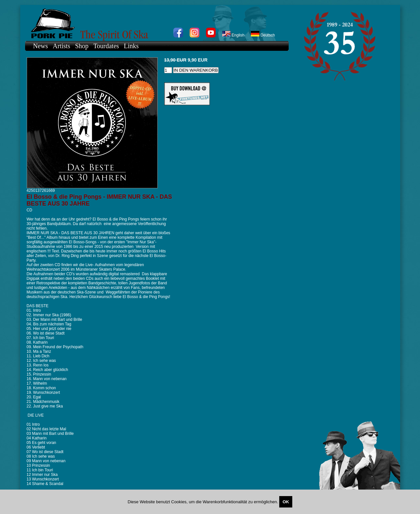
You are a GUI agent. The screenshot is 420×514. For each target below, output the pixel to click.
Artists (61, 46)
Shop (82, 46)
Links (131, 46)
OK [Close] (286, 502)
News (41, 46)
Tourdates (106, 46)
